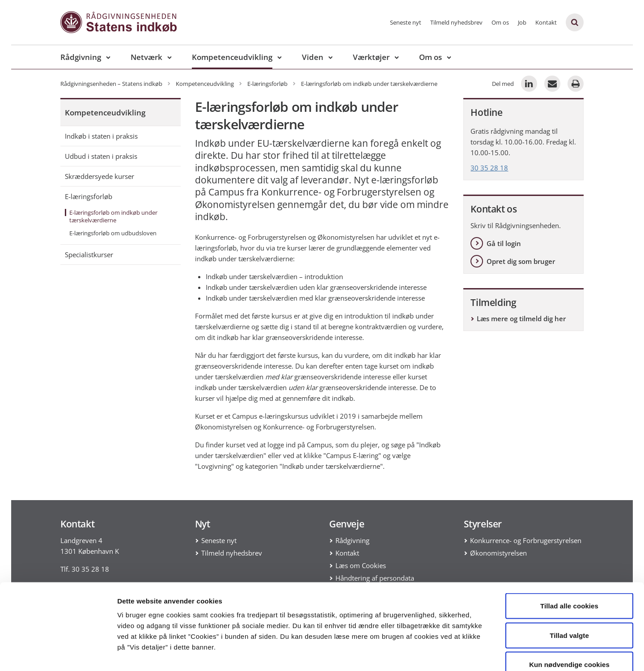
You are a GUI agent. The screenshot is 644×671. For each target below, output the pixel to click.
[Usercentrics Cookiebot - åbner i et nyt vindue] (58, 654)
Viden (313, 57)
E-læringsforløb (89, 196)
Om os (500, 22)
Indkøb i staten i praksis (101, 136)
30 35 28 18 (489, 168)
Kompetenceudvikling (232, 57)
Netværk (146, 57)
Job (522, 22)
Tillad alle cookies (569, 554)
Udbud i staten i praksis (101, 156)
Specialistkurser (89, 255)
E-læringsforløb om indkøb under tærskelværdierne (113, 216)
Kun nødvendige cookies (569, 612)
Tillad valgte (569, 583)
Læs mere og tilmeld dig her (521, 319)
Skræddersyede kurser (100, 176)
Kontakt (546, 22)
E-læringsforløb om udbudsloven (113, 233)
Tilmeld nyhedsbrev (456, 22)
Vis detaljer (465, 653)
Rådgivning (81, 57)
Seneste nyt (406, 22)
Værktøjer (371, 57)
